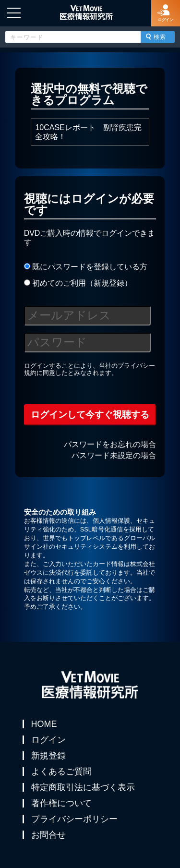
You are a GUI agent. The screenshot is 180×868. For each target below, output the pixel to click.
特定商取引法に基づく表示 (83, 787)
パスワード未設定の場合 (114, 455)
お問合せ (48, 835)
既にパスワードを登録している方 (86, 267)
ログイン (48, 740)
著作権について (61, 803)
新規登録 (48, 756)
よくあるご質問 (61, 772)
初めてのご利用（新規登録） (78, 283)
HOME (44, 724)
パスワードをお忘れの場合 (110, 444)
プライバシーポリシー (74, 819)
